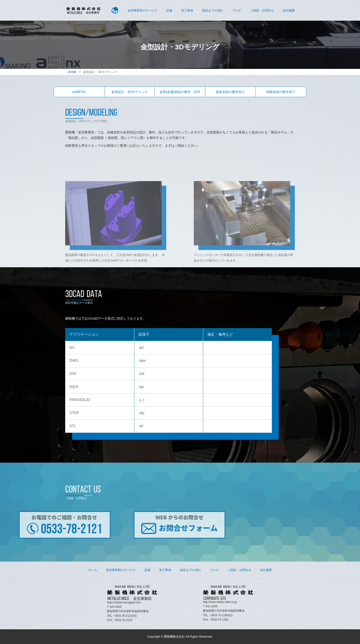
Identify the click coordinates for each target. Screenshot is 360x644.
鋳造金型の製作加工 (230, 92)
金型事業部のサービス (142, 10)
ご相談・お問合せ (262, 10)
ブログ (237, 10)
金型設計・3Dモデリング (129, 92)
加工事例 (187, 10)
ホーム (93, 570)
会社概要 (289, 10)
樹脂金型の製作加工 (281, 92)
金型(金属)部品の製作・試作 (180, 92)
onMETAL (79, 92)
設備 (169, 10)
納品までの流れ (213, 10)
